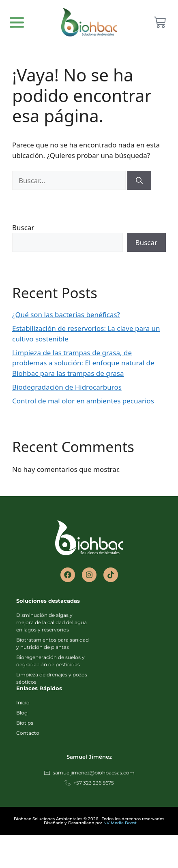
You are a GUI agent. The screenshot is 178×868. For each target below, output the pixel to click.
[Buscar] (139, 181)
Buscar (23, 227)
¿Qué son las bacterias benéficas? (66, 315)
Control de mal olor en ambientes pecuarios (83, 401)
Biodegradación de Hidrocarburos (67, 387)
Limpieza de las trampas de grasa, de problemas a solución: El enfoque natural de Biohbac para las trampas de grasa (83, 363)
